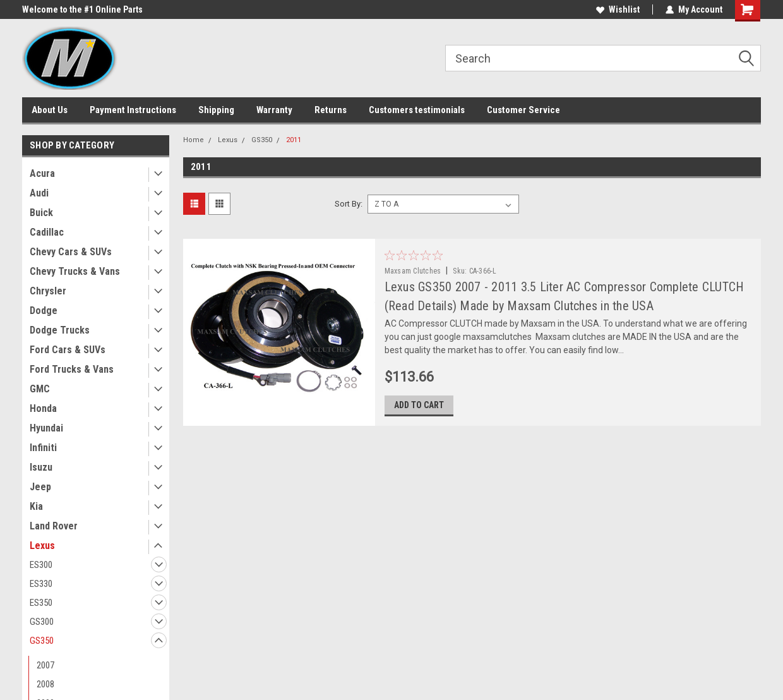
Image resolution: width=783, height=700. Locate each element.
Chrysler (48, 291)
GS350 (42, 641)
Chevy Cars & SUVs (71, 252)
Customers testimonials (417, 110)
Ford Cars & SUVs (68, 350)
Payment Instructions (133, 110)
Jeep (40, 487)
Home (194, 140)
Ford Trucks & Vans (72, 369)
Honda (43, 408)
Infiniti (43, 448)
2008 (45, 684)
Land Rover (54, 526)
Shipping (216, 110)
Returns (331, 110)
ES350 (41, 603)
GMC (40, 389)
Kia (36, 506)
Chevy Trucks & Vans (75, 271)
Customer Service (523, 110)
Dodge (44, 311)
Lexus (42, 546)
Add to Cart (419, 405)
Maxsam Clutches (413, 271)
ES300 (41, 565)
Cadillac (47, 232)
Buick (41, 213)
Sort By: (349, 204)
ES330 (41, 584)
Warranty (274, 110)
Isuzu (41, 467)
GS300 (42, 622)
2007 (45, 665)
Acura (42, 173)
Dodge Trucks (60, 330)
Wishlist (618, 9)
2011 (294, 140)
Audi (39, 193)
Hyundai (46, 428)
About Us (50, 110)
